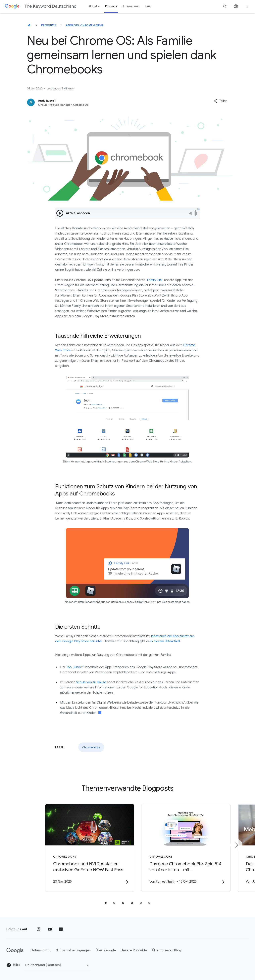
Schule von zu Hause (91, 682)
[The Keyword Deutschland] (29, 25)
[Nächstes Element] (236, 845)
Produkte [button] (111, 6)
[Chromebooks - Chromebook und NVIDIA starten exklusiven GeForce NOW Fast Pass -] (75, 848)
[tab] (106, 903)
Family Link (155, 280)
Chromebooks (91, 747)
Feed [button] (148, 6)
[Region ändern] (58, 965)
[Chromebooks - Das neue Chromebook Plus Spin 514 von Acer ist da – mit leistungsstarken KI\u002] (180, 848)
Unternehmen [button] (131, 6)
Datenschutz (41, 951)
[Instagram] (39, 929)
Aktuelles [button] (94, 6)
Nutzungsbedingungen (73, 951)
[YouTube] (50, 929)
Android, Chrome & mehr (85, 25)
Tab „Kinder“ (75, 667)
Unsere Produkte (134, 951)
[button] (220, 101)
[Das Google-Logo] (15, 951)
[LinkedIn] (61, 929)
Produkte (49, 25)
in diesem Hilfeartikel (165, 641)
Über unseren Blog (167, 951)
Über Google (106, 951)
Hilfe (13, 965)
